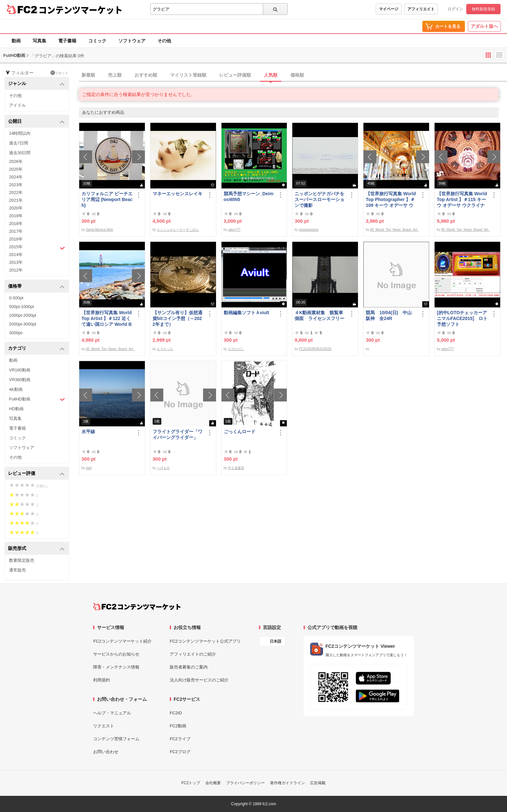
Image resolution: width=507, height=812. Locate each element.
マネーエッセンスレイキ (178, 194)
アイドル (17, 105)
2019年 (16, 216)
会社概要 (213, 783)
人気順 (271, 75)
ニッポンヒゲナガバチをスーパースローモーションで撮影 (319, 199)
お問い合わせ (106, 752)
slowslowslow (309, 230)
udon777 (234, 230)
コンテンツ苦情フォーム (116, 739)
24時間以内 (20, 133)
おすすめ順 (146, 75)
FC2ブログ (180, 752)
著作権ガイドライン (287, 783)
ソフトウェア (132, 41)
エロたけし (236, 349)
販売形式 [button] (36, 549)
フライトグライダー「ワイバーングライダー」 (178, 434)
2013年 (16, 262)
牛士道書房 (236, 468)
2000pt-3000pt (23, 324)
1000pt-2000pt (23, 315)
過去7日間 (19, 143)
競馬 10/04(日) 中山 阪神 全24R (391, 315)
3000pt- (16, 333)
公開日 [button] (36, 122)
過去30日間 (20, 153)
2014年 (16, 255)
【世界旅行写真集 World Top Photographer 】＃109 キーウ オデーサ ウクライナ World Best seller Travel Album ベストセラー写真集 (391, 200)
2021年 (16, 200)
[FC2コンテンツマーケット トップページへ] (137, 606)
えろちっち (165, 349)
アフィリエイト (421, 9)
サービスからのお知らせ (116, 654)
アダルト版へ (484, 26)
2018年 (16, 224)
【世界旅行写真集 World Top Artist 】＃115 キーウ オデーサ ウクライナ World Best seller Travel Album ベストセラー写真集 (462, 200)
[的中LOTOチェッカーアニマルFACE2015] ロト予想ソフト (462, 318)
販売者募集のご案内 (189, 667)
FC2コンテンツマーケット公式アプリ (205, 641)
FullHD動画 (37, 399)
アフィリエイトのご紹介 (193, 654)
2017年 (16, 231)
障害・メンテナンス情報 (116, 667)
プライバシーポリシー (245, 783)
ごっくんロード (240, 432)
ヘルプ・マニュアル (112, 713)
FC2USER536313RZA (315, 349)
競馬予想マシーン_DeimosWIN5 (249, 197)
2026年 (16, 161)
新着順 (88, 75)
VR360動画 (20, 380)
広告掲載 (318, 783)
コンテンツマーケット (81, 10)
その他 (164, 41)
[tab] (293, 75)
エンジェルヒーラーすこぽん (178, 230)
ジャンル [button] (36, 84)
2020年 (16, 208)
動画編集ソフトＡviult (247, 313)
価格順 (297, 75)
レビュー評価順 (235, 75)
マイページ (389, 9)
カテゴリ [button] (36, 349)
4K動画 (16, 389)
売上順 (115, 75)
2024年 (16, 177)
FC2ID (176, 713)
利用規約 (102, 680)
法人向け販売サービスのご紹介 (199, 680)
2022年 (16, 192)
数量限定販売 (22, 560)
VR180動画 (20, 370)
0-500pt (16, 298)
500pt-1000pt (22, 307)
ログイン (455, 9)
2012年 (16, 270)
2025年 (16, 169)
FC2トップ (191, 783)
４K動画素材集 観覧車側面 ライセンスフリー (319, 315)
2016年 (16, 239)
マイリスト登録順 (188, 75)
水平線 (88, 432)
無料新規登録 (483, 9)
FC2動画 (178, 726)
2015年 (37, 248)
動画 (16, 41)
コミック (97, 41)
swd (89, 468)
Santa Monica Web (99, 230)
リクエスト (104, 726)
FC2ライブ (180, 739)
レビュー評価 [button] (36, 474)
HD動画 (16, 409)
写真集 (39, 41)
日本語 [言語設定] (275, 641)
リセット (59, 73)
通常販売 (17, 570)
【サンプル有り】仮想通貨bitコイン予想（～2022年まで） (178, 318)
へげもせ (163, 468)
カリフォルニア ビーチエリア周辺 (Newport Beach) (107, 199)
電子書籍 (67, 41)
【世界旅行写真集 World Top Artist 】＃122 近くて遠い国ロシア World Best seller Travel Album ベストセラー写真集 (107, 319)
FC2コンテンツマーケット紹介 (122, 641)
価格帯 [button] (36, 287)
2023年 (16, 185)
